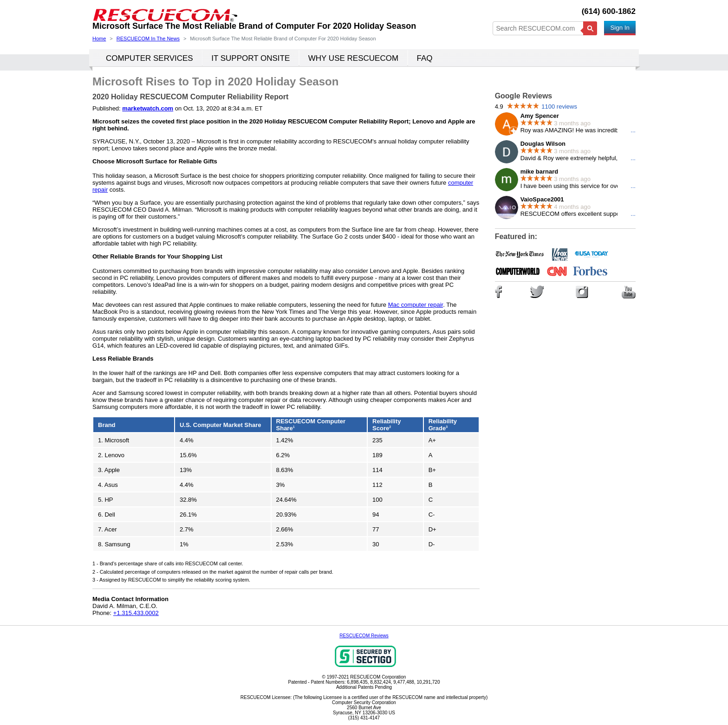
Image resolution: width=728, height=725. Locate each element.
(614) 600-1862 (609, 11)
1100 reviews (559, 107)
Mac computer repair (416, 305)
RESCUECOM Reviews (364, 636)
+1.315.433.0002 (136, 613)
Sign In (620, 28)
